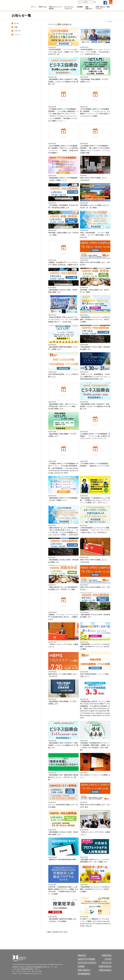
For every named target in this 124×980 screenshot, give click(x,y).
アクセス (108, 959)
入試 (16, 27)
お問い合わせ (107, 955)
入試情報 (81, 966)
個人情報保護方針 (84, 974)
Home (110, 22)
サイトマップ (107, 963)
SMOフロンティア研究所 (86, 959)
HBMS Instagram (105, 970)
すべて (17, 23)
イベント (17, 35)
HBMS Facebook (105, 966)
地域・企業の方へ (84, 970)
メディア (17, 31)
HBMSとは (82, 955)
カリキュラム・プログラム (87, 963)
